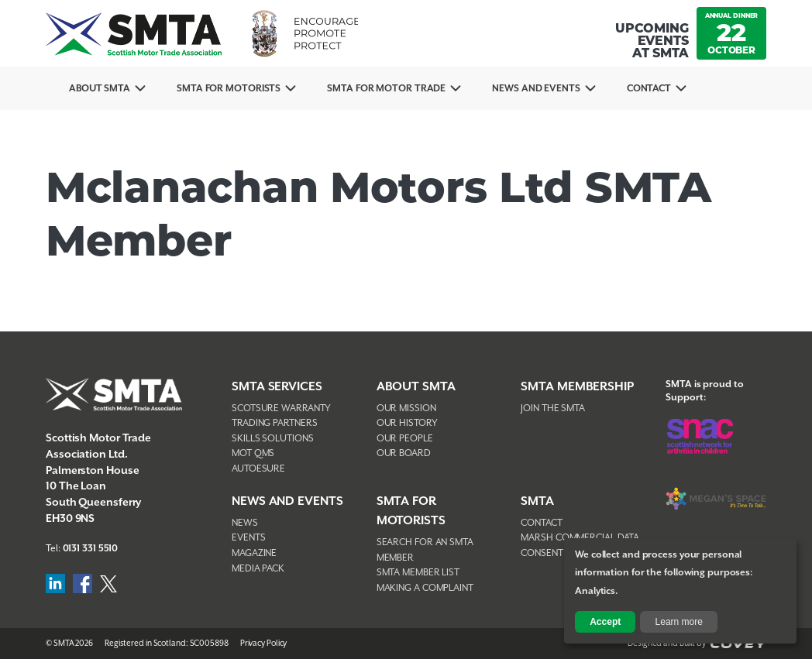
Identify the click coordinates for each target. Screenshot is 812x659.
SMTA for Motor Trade (386, 89)
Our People (405, 439)
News (245, 523)
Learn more (679, 622)
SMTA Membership (577, 387)
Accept (605, 622)
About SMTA (100, 89)
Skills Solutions (272, 439)
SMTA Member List (418, 573)
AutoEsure (258, 469)
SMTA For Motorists (229, 89)
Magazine (254, 553)
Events (248, 538)
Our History (407, 423)
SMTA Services (277, 387)
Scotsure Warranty (281, 408)
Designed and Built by (697, 644)
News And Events (536, 89)
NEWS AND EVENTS (287, 501)
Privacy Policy (264, 644)
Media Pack (258, 569)
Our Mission (406, 408)
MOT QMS (253, 453)
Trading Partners (274, 423)
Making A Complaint (425, 588)
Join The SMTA (553, 408)
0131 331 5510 (91, 549)
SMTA (537, 501)
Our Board (404, 453)
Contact (649, 89)
